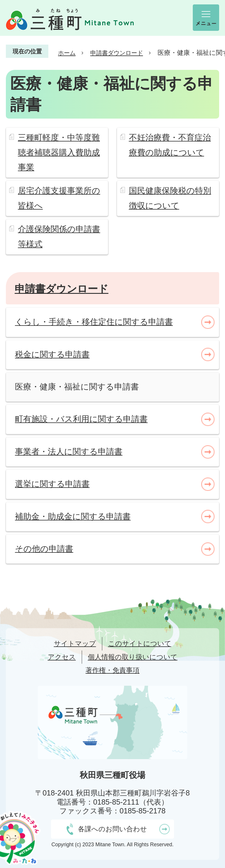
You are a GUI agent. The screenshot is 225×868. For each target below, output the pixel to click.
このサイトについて (140, 643)
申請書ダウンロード (117, 53)
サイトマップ (75, 643)
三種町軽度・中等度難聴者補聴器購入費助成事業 (59, 152)
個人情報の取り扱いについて (133, 657)
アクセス (62, 657)
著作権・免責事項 (112, 670)
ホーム (67, 53)
